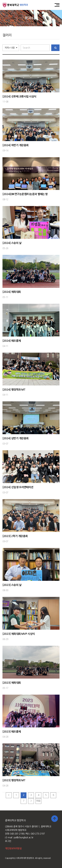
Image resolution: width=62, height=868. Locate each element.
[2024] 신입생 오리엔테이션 (18, 487)
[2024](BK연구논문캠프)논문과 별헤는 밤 (25, 194)
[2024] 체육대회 (12, 292)
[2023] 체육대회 (12, 683)
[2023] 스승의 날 (12, 585)
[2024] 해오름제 (12, 341)
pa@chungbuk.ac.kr (24, 837)
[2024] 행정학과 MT (14, 390)
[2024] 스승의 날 (12, 243)
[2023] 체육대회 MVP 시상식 (19, 634)
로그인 (8, 841)
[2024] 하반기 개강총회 (16, 145)
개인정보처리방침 (13, 848)
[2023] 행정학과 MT (14, 780)
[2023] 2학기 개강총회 (15, 536)
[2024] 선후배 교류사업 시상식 (19, 97)
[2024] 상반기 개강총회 (16, 438)
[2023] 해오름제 (12, 732)
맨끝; (39, 801)
